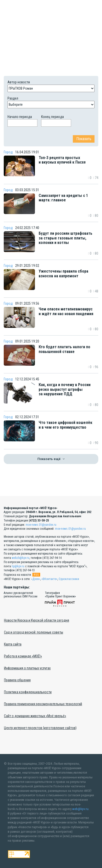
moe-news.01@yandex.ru (41, 524)
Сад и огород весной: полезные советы (34, 632)
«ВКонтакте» (49, 579)
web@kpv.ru (80, 809)
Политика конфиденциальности (28, 692)
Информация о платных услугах (27, 668)
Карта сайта (13, 644)
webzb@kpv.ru (21, 558)
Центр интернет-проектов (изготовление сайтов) (40, 728)
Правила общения (17, 680)
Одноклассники (69, 579)
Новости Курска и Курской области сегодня (37, 620)
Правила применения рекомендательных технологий (43, 704)
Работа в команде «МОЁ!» (23, 656)
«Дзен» (36, 579)
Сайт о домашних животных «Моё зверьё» (35, 716)
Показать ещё (51, 459)
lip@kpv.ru (18, 566)
